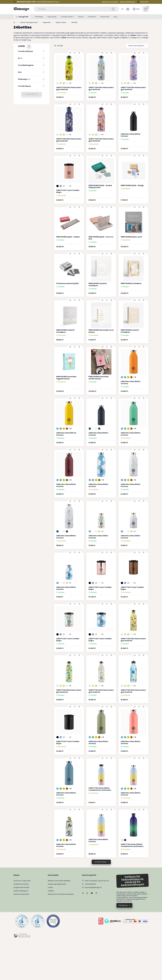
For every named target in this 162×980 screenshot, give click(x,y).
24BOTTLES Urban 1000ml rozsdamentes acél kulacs (132, 845)
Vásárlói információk (110, 2)
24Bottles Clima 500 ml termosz (66, 434)
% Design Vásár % (67, 17)
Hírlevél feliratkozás (127, 2)
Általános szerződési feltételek (59, 881)
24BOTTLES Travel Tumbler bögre (68, 191)
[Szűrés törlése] (29, 46)
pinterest (96, 893)
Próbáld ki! (92, 17)
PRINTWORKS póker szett (131, 237)
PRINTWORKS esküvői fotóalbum (98, 284)
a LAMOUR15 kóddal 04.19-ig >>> (39, 2)
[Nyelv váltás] (122, 9)
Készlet (81, 17)
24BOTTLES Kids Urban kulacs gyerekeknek (69, 88)
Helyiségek (39, 17)
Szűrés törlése (30, 94)
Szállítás (51, 891)
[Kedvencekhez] (75, 53)
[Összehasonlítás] (70, 53)
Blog (115, 17)
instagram (87, 893)
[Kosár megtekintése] (146, 9)
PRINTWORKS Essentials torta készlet (101, 331)
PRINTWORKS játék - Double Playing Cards (100, 186)
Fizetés (50, 887)
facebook (83, 893)
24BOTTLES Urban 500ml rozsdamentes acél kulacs (100, 789)
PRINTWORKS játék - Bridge (132, 185)
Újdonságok (52, 17)
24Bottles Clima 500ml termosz (130, 135)
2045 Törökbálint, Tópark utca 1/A (97, 881)
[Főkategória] (14, 22)
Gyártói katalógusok (21, 891)
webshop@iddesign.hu (93, 887)
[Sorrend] (137, 46)
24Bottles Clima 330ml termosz (98, 537)
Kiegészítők (47, 22)
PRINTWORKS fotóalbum (131, 283)
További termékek (100, 862)
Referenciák (105, 17)
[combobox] (76, 9)
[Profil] (136, 9)
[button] (22, 17)
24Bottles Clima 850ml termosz (66, 537)
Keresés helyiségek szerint (29, 22)
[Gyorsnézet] (79, 53)
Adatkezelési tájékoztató (57, 884)
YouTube (92, 893)
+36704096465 (90, 884)
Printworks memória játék (67, 283)
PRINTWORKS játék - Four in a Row (101, 238)
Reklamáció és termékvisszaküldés (61, 894)
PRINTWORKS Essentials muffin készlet (99, 378)
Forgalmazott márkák (21, 887)
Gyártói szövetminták (21, 894)
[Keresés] (113, 9)
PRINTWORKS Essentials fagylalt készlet (66, 378)
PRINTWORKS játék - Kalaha (68, 237)
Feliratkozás (123, 905)
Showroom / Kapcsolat (22, 881)
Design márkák (61, 22)
